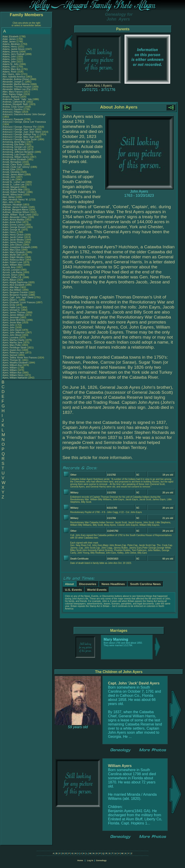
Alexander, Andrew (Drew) (16, 79)
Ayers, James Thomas (14, 312)
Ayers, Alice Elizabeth (13, 285)
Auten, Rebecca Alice (13, 260)
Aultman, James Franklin (15, 207)
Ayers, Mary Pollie (12, 345)
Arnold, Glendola (11, 172)
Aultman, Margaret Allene (15, 210)
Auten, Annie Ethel (12, 222)
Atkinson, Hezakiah (13, 205)
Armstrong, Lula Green (14, 154)
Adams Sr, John (11, 64)
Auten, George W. (12, 230)
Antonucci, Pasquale (13, 119)
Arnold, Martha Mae (13, 190)
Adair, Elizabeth (11, 37)
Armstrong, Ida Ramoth (14, 149)
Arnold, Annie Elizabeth (14, 159)
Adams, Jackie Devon (14, 49)
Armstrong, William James (16, 157)
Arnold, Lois (9, 180)
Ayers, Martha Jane (12, 343)
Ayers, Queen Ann (12, 350)
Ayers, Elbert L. (10, 300)
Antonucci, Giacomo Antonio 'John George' (24, 114)
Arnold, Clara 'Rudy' (13, 165)
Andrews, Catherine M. (14, 102)
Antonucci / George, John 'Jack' (19, 129)
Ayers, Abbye (10, 280)
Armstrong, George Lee (14, 147)
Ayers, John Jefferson (13, 333)
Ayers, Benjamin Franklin (15, 292)
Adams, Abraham (12, 44)
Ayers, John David (12, 330)
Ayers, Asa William (12, 290)
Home (80, 860)
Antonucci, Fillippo (12, 112)
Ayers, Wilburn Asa (12, 365)
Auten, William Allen (13, 265)
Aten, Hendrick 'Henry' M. (15, 200)
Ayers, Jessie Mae (12, 323)
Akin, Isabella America (14, 77)
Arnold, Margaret (11, 187)
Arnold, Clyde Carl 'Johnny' (16, 167)
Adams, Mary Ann (12, 69)
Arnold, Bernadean (12, 162)
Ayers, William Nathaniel (15, 378)
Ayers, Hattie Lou (11, 307)
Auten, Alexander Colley (15, 217)
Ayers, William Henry (13, 375)
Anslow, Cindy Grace (13, 107)
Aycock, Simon (10, 275)
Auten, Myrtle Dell (12, 255)
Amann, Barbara (11, 97)
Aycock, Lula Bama (12, 272)
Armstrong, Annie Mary (14, 142)
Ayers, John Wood (12, 335)
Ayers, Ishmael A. (11, 310)
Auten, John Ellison (12, 245)
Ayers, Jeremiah (11, 317)
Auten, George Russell (14, 227)
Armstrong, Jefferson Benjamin (18, 152)
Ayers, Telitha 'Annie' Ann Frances (20, 358)
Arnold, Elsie (9, 170)
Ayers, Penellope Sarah (14, 348)
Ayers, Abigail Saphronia (15, 282)
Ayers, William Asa (12, 373)
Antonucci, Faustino (13, 109)
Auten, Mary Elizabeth (14, 252)
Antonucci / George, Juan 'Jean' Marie (22, 132)
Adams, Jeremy (11, 52)
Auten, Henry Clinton (13, 235)
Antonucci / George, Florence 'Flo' (20, 127)
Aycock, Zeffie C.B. (12, 277)
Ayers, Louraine (11, 338)
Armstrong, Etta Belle (13, 144)
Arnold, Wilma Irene (13, 195)
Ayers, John (9, 325)
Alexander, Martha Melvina (16, 84)
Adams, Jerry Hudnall (13, 54)
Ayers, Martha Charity (14, 340)
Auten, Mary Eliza (11, 250)
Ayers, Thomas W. (12, 360)
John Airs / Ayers (98, 86)
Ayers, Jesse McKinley (14, 320)
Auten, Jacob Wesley (13, 240)
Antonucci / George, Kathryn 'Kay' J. (21, 134)
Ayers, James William (13, 315)
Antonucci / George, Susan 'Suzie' (20, 139)
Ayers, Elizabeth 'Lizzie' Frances (19, 302)
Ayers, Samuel (10, 355)
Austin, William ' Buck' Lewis (17, 215)
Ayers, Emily (9, 305)
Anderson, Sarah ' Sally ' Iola (17, 99)
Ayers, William (10, 368)
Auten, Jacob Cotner (13, 237)
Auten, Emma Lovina (13, 225)
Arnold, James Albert (13, 175)
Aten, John (8, 202)
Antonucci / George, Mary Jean (19, 137)
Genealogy (101, 860)
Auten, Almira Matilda (13, 220)
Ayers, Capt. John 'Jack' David (18, 297)
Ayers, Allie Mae (11, 287)
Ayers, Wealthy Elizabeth (15, 363)
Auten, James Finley (13, 242)
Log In (90, 860)
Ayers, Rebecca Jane (13, 353)
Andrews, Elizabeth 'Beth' (16, 104)
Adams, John (9, 57)
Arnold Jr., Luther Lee (13, 185)
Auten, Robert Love (12, 262)
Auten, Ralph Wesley (13, 257)
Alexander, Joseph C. (13, 82)
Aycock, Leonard (11, 270)
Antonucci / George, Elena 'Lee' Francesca (24, 122)
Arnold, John (9, 177)
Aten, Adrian (9, 197)
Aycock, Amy (9, 267)
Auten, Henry (9, 232)
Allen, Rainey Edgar (13, 94)
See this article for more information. (98, 457)
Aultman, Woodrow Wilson (16, 212)
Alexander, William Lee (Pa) (17, 89)
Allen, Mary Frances (13, 92)
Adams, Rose (10, 72)
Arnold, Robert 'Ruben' (14, 192)
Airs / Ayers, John (12, 74)
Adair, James (9, 39)
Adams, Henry (10, 47)
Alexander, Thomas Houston (17, 87)
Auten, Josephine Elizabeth (16, 247)
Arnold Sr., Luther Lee (14, 182)
